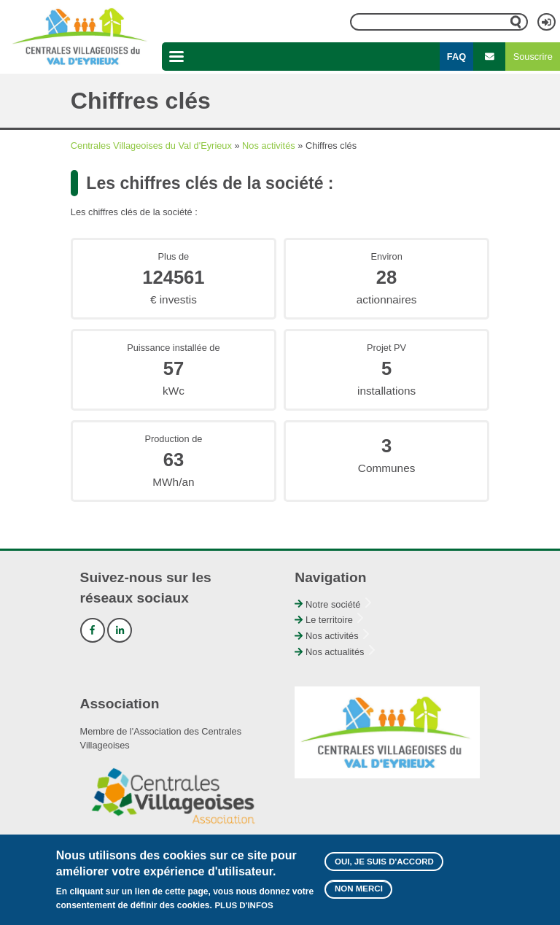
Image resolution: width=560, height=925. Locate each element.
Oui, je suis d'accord (384, 862)
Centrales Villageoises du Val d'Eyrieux (151, 146)
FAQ (456, 57)
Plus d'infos (244, 905)
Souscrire (533, 57)
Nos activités (269, 146)
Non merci (359, 889)
